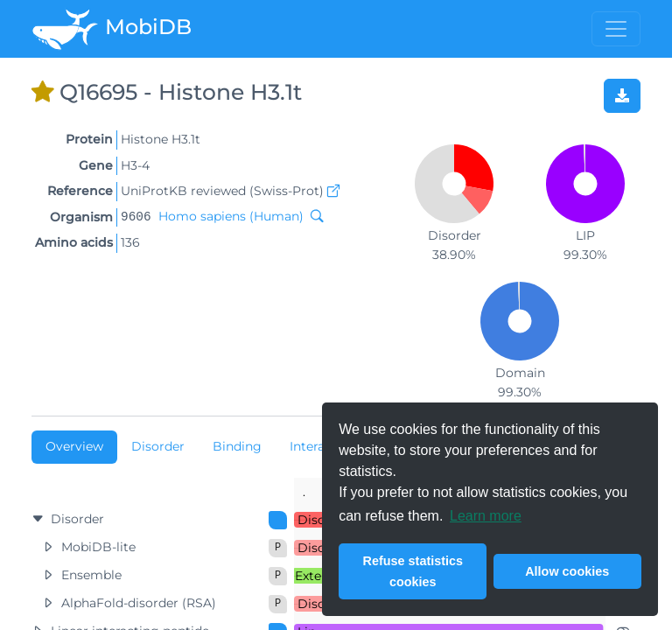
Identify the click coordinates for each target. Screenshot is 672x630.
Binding (237, 446)
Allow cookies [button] (567, 571)
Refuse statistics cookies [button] (413, 571)
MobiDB (112, 29)
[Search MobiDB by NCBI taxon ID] (313, 216)
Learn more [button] (486, 516)
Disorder (158, 446)
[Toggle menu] (616, 29)
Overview (74, 446)
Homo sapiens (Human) (231, 216)
